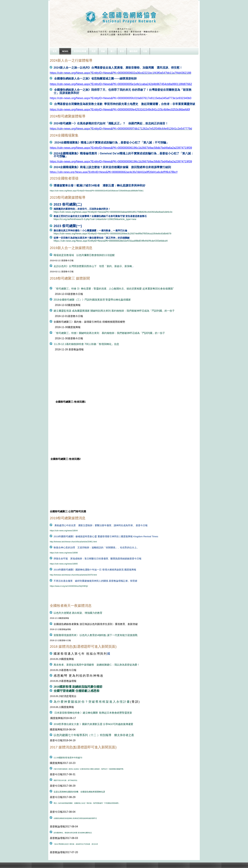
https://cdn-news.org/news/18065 (64, 564)
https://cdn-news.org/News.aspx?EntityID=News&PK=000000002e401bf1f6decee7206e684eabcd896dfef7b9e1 (97, 191)
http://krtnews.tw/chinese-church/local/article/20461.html (73, 542)
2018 (57, 687)
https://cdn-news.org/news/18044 (64, 531)
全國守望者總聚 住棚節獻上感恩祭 (77, 691)
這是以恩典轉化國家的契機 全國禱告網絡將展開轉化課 (79, 792)
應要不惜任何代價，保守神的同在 (65, 780)
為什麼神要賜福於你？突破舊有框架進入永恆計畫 (92, 702)
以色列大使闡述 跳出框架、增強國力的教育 (78, 613)
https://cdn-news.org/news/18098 (64, 553)
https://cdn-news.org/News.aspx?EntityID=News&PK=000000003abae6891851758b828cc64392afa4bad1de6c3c (113, 212)
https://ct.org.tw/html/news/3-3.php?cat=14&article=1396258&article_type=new (95, 219)
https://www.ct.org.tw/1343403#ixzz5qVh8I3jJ (69, 586)
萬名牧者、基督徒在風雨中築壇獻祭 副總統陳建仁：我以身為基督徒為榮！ (97, 665)
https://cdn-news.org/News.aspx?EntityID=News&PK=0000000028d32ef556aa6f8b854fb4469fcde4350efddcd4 (111, 241)
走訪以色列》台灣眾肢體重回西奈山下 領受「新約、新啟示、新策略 (93, 266)
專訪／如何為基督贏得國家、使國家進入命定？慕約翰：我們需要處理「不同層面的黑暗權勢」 (87, 803)
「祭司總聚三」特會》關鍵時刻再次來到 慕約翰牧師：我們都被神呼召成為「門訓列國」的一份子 (109, 333)
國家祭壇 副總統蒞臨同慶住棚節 (81, 687)
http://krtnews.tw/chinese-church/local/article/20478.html (73, 575)
